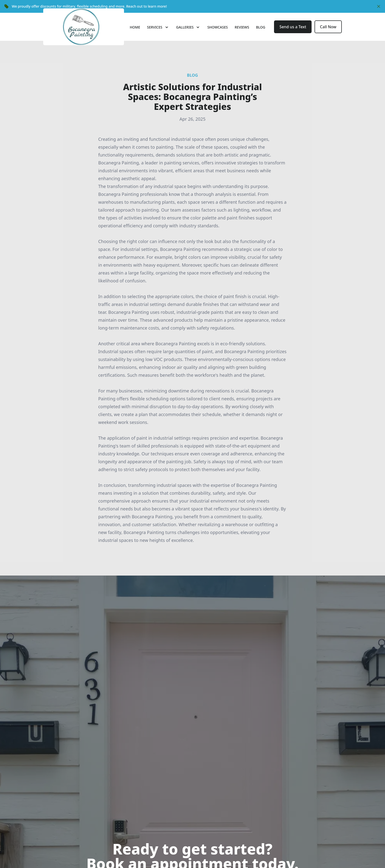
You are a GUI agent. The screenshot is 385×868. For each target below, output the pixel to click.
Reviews (242, 35)
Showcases (217, 35)
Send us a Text (293, 34)
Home (135, 35)
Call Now (328, 34)
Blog (261, 35)
